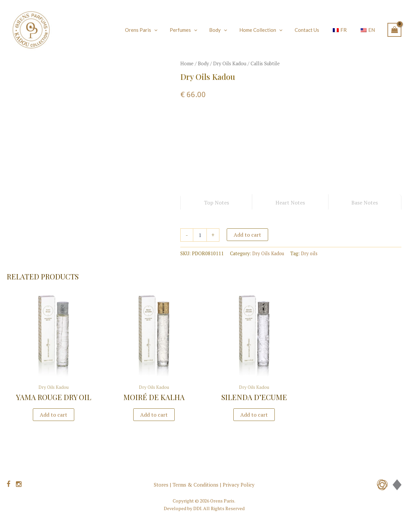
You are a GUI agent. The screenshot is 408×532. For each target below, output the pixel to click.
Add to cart (247, 235)
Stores (161, 485)
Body (203, 63)
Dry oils (309, 253)
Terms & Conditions (196, 485)
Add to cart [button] (54, 415)
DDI (197, 508)
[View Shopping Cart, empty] (394, 30)
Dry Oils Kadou (230, 63)
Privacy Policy (239, 485)
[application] (169, 30)
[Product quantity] (200, 235)
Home (187, 63)
